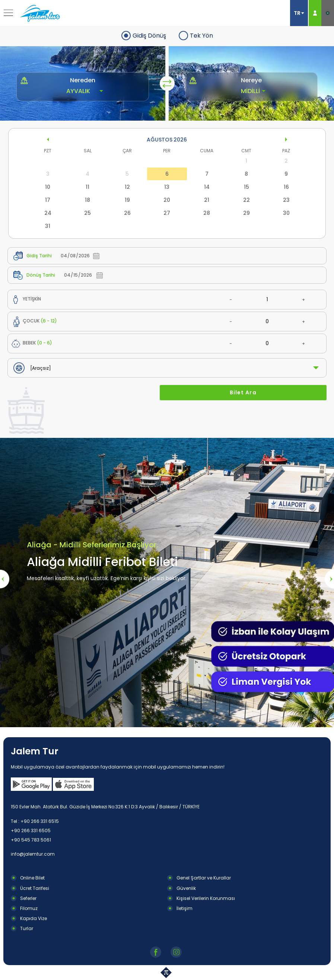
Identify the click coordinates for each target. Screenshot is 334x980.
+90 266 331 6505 (31, 831)
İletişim (185, 908)
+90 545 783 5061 (31, 840)
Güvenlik (186, 888)
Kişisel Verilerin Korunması (206, 898)
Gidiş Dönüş (149, 36)
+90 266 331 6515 (40, 821)
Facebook (157, 952)
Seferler (28, 898)
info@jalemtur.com (33, 854)
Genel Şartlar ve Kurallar (204, 878)
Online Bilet (32, 878)
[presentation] (5, 579)
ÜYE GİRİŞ (315, 13)
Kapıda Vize (34, 918)
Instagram (177, 952)
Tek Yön (201, 36)
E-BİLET (328, 13)
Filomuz (29, 908)
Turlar (27, 928)
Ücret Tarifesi (35, 888)
